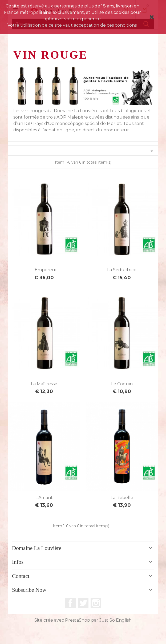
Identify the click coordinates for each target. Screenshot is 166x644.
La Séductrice (122, 270)
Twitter (83, 603)
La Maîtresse (44, 384)
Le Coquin (122, 384)
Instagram (96, 603)
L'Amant (44, 498)
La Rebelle (122, 498)
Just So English (116, 620)
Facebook (70, 603)
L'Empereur (44, 270)
